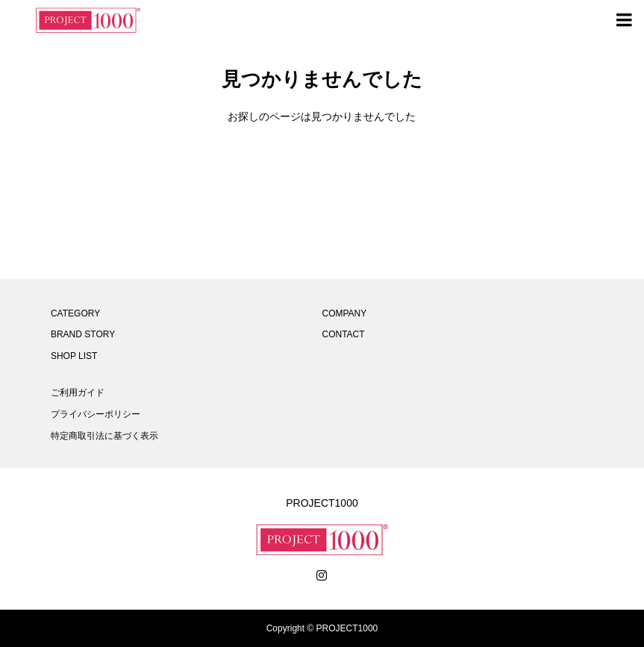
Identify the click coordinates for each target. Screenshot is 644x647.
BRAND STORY (83, 334)
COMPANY (344, 313)
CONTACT (343, 334)
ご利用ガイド (78, 393)
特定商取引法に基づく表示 (104, 436)
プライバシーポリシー (96, 414)
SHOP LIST (74, 356)
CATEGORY (75, 313)
